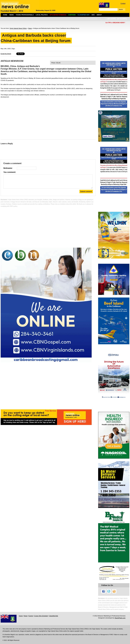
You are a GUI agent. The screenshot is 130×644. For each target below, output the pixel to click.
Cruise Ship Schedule (41, 616)
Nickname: (8, 168)
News (12, 15)
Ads (93, 15)
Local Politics (42, 15)
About (99, 15)
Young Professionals (25, 15)
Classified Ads (53, 616)
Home (5, 15)
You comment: (10, 172)
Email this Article (6, 54)
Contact (123, 3)
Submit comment (86, 191)
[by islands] (122, 19)
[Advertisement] (48, 118)
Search (121, 9)
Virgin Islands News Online (18, 28)
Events (31, 616)
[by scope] (112, 19)
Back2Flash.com (120, 618)
